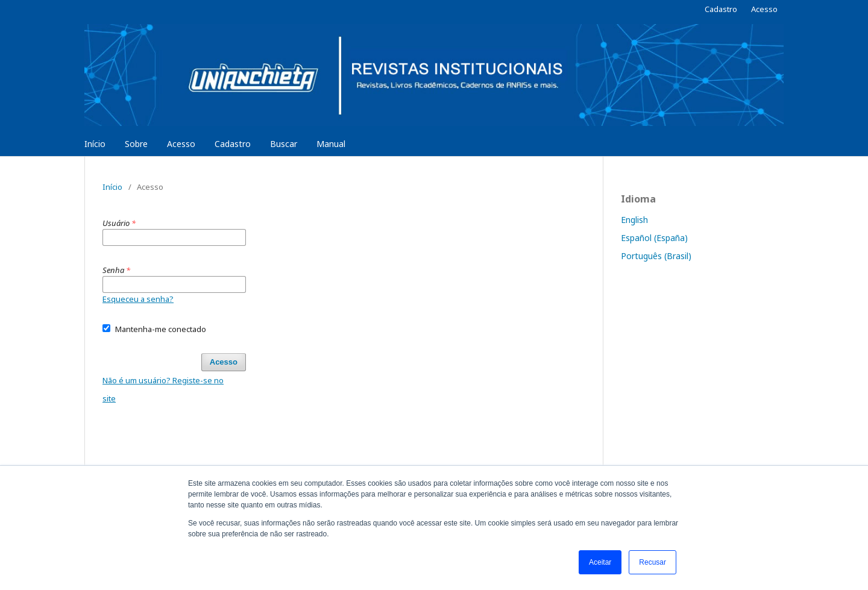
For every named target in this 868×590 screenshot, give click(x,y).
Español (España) (654, 238)
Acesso (181, 144)
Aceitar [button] (600, 562)
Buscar (284, 144)
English (634, 220)
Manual (331, 144)
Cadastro (233, 144)
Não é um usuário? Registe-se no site (163, 389)
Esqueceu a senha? (138, 299)
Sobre (136, 144)
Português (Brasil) (656, 256)
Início (95, 144)
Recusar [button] (653, 562)
